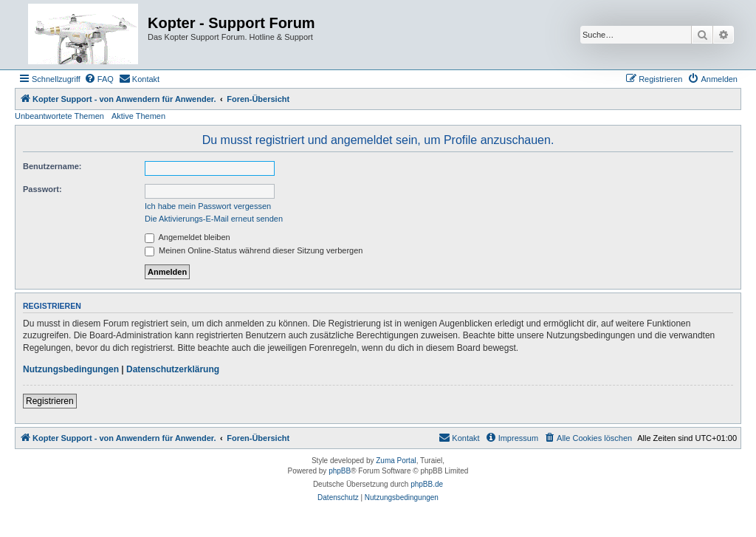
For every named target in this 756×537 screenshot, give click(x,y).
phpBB (340, 471)
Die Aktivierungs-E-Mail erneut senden (214, 219)
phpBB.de (427, 484)
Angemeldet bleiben (188, 237)
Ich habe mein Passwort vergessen (208, 206)
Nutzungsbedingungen (71, 369)
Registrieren (50, 401)
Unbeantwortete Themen (59, 116)
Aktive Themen (138, 116)
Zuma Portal (396, 461)
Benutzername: (52, 166)
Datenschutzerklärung (173, 369)
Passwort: (42, 189)
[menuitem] (99, 79)
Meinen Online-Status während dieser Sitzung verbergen (254, 250)
